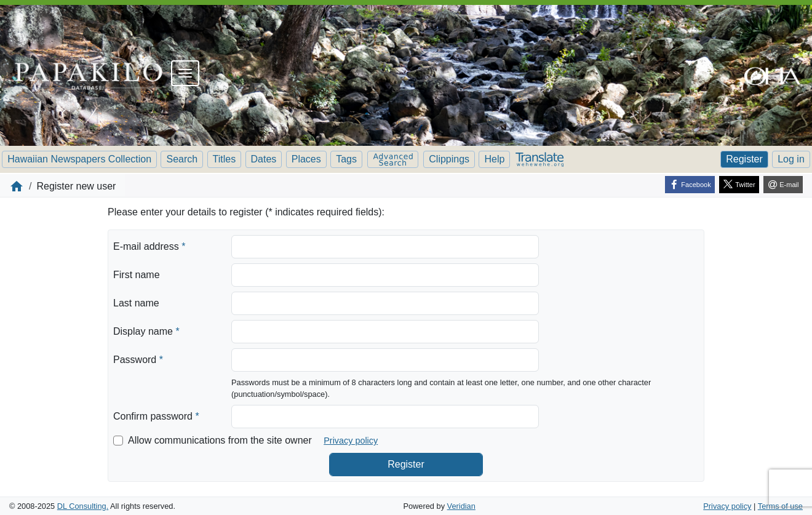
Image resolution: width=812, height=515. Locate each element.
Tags (346, 159)
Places (306, 159)
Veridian (461, 506)
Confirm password (156, 415)
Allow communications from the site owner (220, 440)
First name (137, 275)
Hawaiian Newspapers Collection (79, 159)
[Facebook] (690, 185)
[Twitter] (739, 185)
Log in (791, 159)
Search (182, 159)
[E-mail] (783, 185)
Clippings (449, 159)
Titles (225, 159)
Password (138, 359)
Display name (146, 330)
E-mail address (149, 246)
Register (744, 159)
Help (494, 159)
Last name (136, 303)
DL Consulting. (83, 506)
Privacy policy (351, 441)
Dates (264, 159)
